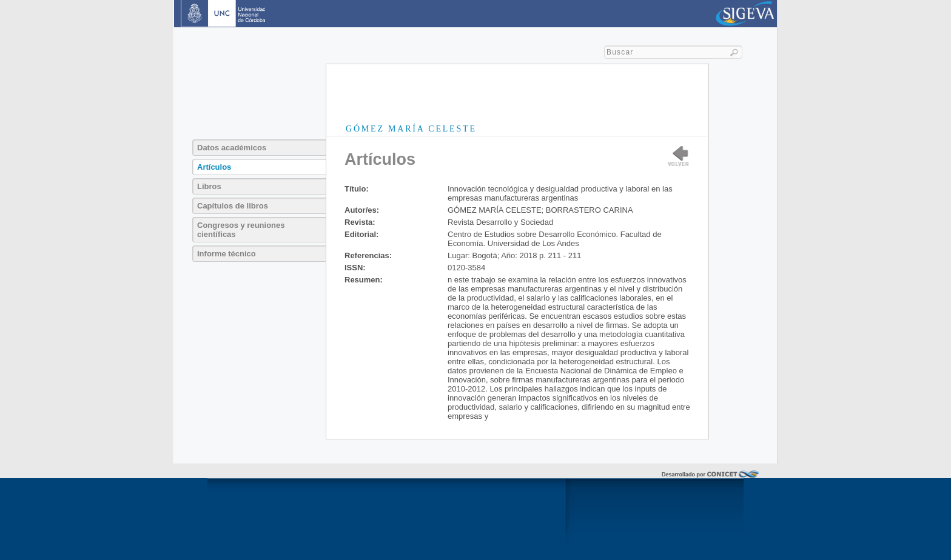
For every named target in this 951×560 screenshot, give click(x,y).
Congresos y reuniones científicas (241, 230)
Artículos (214, 167)
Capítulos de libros (233, 206)
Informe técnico (227, 254)
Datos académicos (232, 148)
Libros (209, 186)
